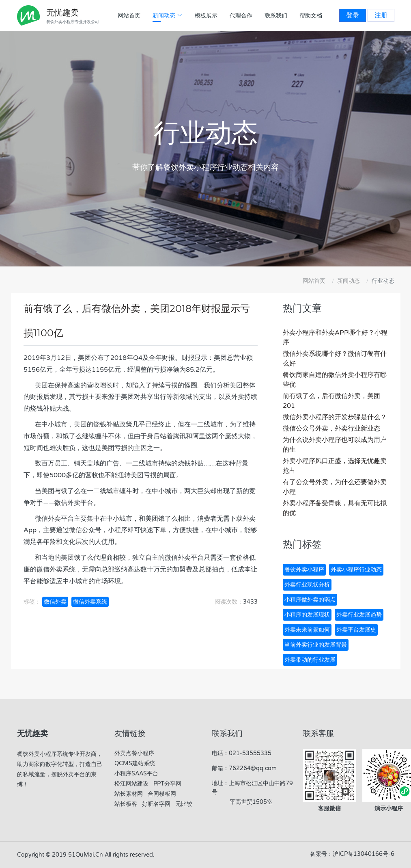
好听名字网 (156, 804)
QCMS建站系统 (135, 763)
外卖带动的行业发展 (310, 660)
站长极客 (126, 804)
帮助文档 (311, 16)
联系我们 (276, 16)
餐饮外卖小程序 (304, 570)
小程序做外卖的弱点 (310, 600)
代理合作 (241, 16)
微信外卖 (55, 602)
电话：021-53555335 (242, 753)
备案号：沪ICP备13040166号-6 (352, 854)
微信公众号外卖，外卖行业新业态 (331, 429)
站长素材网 (129, 794)
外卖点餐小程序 (134, 753)
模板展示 (206, 16)
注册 (381, 15)
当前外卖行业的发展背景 (316, 645)
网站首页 (129, 16)
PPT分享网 (167, 784)
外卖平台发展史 (356, 630)
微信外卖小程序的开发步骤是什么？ (335, 417)
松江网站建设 (131, 784)
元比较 (184, 804)
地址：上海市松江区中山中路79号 (252, 788)
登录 (353, 15)
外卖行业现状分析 (307, 585)
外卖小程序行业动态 (356, 570)
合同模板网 (162, 794)
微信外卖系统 (90, 602)
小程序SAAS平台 (136, 774)
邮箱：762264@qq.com (244, 768)
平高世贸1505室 (250, 802)
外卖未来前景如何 (307, 630)
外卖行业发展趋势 (359, 615)
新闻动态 (349, 281)
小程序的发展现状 (307, 615)
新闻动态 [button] (168, 16)
